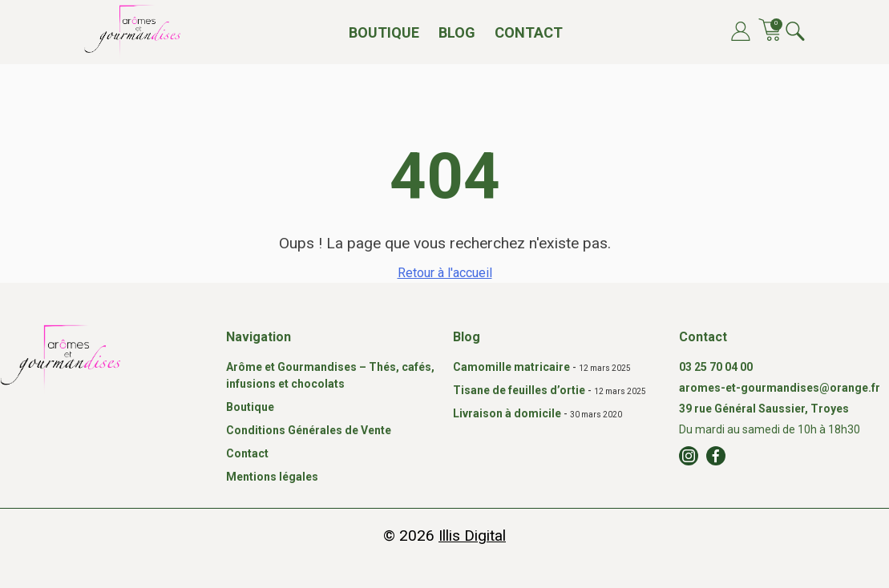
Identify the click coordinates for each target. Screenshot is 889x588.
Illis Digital (472, 536)
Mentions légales (272, 477)
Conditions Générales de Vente (309, 430)
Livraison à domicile (507, 413)
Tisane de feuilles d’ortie (519, 390)
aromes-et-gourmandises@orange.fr (780, 388)
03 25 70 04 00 (716, 367)
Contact (529, 32)
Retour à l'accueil (445, 273)
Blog (457, 32)
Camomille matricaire (511, 367)
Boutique (384, 32)
